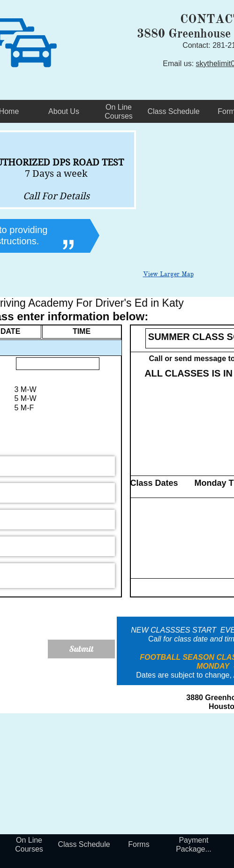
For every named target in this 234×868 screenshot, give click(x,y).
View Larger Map (168, 274)
